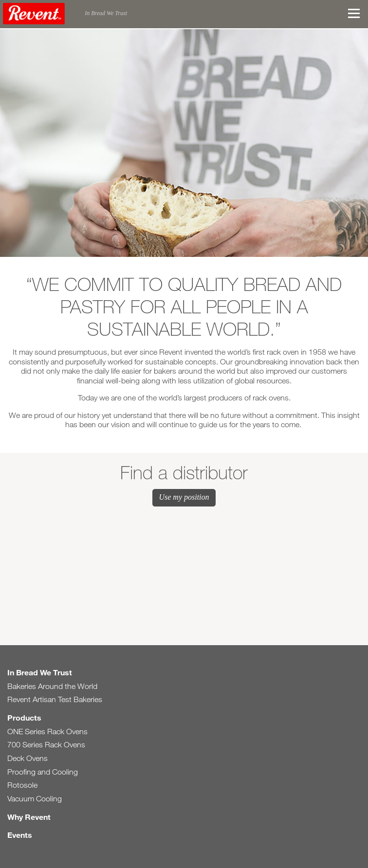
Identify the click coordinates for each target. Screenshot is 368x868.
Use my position (184, 497)
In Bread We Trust (40, 672)
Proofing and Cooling (43, 772)
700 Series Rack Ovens (46, 745)
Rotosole (22, 785)
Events (20, 835)
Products (24, 717)
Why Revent (29, 817)
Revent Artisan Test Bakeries (55, 699)
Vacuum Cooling (35, 799)
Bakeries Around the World (52, 686)
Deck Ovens (28, 758)
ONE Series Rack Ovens (47, 732)
